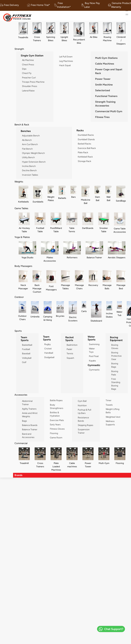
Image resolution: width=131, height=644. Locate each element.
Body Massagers (23, 266)
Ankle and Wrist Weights (30, 415)
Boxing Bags (115, 365)
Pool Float (94, 356)
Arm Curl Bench (30, 144)
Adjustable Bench (31, 136)
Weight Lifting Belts (113, 411)
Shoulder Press (30, 86)
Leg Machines (66, 61)
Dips (24, 69)
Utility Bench (28, 157)
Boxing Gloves (115, 347)
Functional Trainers (106, 96)
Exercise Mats (57, 420)
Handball (49, 353)
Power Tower (103, 79)
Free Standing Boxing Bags (116, 384)
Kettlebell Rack (85, 157)
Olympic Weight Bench (33, 153)
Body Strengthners (57, 406)
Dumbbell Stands (86, 139)
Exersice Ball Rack (87, 148)
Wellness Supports (110, 423)
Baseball (26, 353)
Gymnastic (94, 370)
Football (26, 349)
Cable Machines (105, 64)
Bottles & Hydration (55, 414)
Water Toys (92, 350)
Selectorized (103, 90)
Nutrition (82, 405)
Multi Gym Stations (106, 58)
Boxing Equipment (116, 339)
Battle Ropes (56, 400)
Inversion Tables (30, 175)
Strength (19, 49)
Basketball (27, 345)
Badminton (72, 345)
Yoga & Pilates (22, 237)
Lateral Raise (28, 91)
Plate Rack (83, 152)
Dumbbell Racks (86, 135)
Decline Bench (29, 170)
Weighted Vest (113, 417)
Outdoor (19, 297)
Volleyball (27, 358)
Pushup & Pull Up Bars (84, 411)
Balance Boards (30, 425)
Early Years (55, 425)
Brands (18, 475)
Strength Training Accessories (105, 104)
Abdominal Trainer (27, 403)
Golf (24, 362)
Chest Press (28, 65)
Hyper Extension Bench (34, 162)
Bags (24, 421)
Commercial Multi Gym (109, 111)
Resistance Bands (83, 419)
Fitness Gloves (57, 429)
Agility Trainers (29, 409)
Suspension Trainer (84, 431)
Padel (69, 349)
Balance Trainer (30, 429)
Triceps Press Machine (33, 82)
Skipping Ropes (86, 425)
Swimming (94, 344)
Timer (109, 400)
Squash (70, 358)
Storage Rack (84, 161)
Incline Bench (29, 166)
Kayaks (92, 361)
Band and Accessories (28, 436)
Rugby (47, 344)
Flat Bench (27, 149)
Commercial (21, 443)
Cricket (48, 349)
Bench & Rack (22, 125)
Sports (18, 331)
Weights (19, 182)
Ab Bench (27, 140)
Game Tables (21, 208)
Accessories (21, 395)
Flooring (54, 433)
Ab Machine (28, 60)
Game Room (56, 438)
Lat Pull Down (66, 57)
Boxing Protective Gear (116, 356)
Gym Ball (82, 401)
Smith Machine (104, 85)
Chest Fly (27, 73)
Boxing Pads (115, 373)
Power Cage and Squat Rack (109, 71)
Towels (109, 405)
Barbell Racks (84, 144)
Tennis (70, 353)
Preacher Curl (29, 78)
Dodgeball (49, 357)
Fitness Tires (102, 117)
